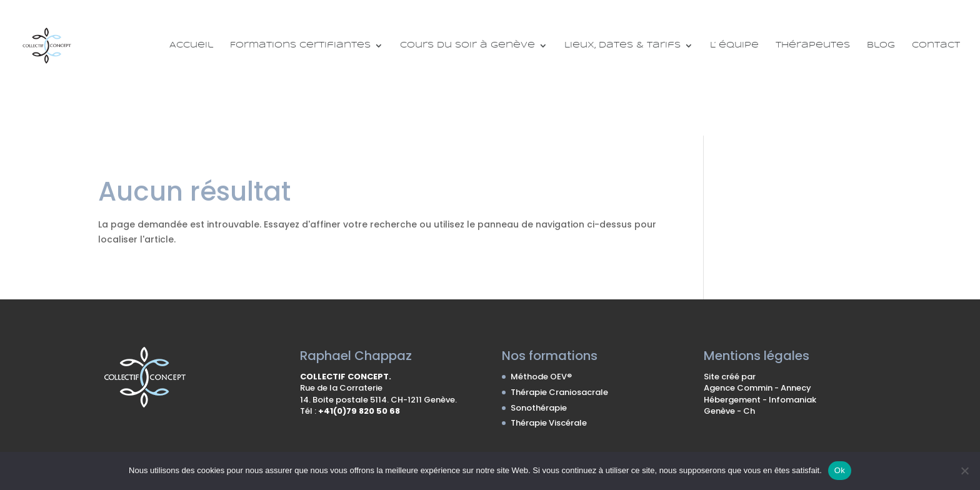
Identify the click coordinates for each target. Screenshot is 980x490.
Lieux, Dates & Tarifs (622, 45)
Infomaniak (792, 400)
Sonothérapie (539, 408)
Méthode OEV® (541, 377)
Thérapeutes (813, 45)
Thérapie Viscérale (549, 423)
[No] (964, 471)
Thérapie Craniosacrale (559, 392)
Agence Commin (739, 388)
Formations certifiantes (300, 45)
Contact (936, 45)
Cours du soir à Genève (467, 45)
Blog (881, 45)
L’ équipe (734, 45)
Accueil (191, 45)
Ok (840, 470)
